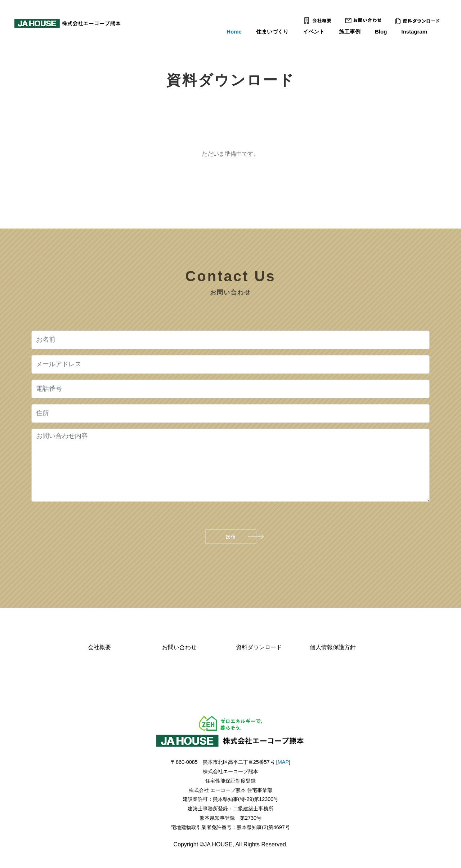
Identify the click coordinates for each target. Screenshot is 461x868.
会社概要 (99, 647)
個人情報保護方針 (333, 647)
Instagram (414, 32)
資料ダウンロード (259, 647)
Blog (381, 32)
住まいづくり (272, 32)
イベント (314, 32)
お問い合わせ (179, 647)
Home (234, 32)
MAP (283, 762)
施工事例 (350, 32)
